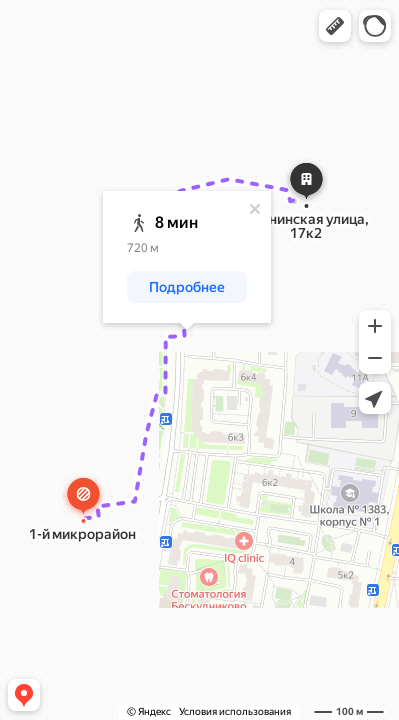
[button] (335, 26)
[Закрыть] (255, 209)
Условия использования (235, 711)
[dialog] (187, 257)
